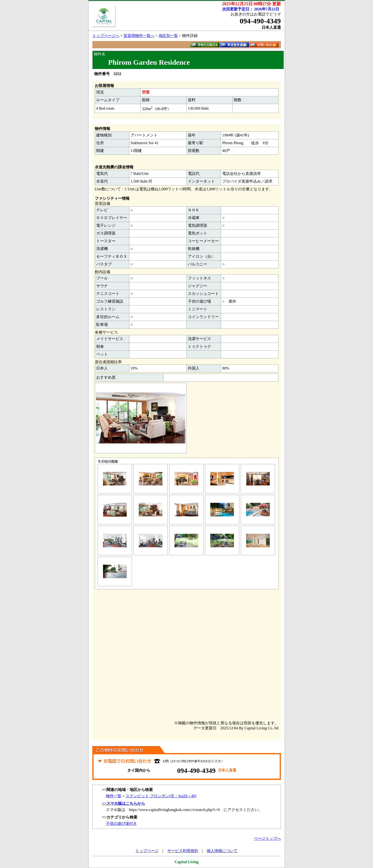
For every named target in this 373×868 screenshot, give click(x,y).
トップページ (147, 851)
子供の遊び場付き (121, 823)
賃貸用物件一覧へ (139, 36)
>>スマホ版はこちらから (124, 803)
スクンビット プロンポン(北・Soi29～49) (161, 796)
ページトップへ (267, 838)
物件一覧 (114, 796)
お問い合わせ (264, 45)
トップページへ (106, 36)
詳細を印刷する (205, 45)
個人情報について (222, 851)
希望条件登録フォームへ (234, 45)
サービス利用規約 (183, 851)
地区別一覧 (168, 36)
